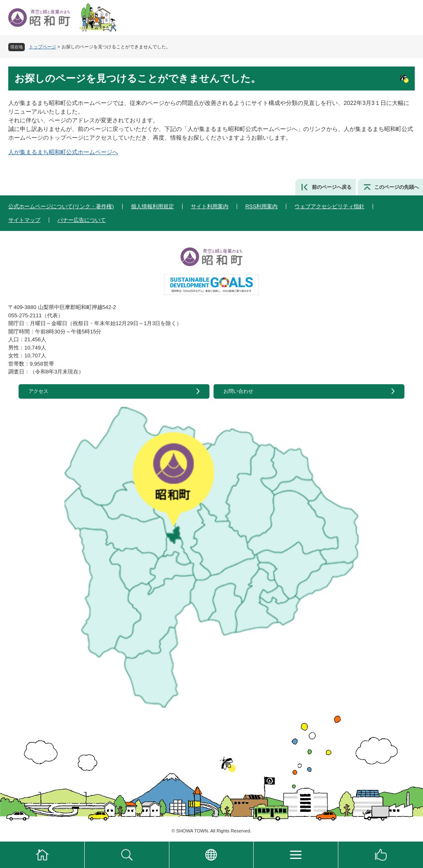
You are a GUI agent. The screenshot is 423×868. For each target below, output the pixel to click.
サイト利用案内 (210, 206)
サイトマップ (24, 220)
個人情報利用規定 (152, 206)
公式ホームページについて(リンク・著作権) (61, 206)
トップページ (43, 47)
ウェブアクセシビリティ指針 (329, 206)
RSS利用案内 (262, 206)
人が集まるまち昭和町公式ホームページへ (63, 152)
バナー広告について (82, 220)
